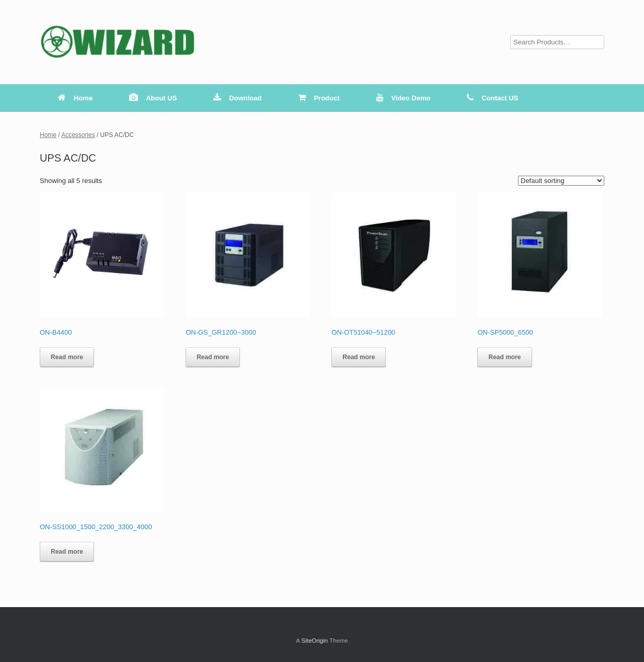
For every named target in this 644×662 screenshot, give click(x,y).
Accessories (78, 135)
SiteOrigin (314, 641)
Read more (67, 357)
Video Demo (404, 98)
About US (153, 98)
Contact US (492, 98)
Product (319, 98)
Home (75, 98)
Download (237, 98)
